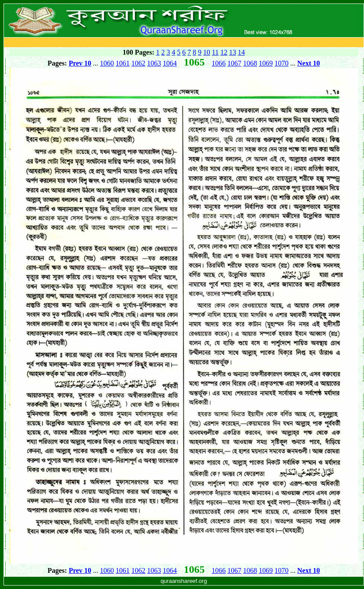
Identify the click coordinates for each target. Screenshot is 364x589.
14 (241, 52)
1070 (282, 63)
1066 (219, 63)
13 (233, 52)
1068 (250, 63)
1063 (154, 63)
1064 (170, 63)
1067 (234, 63)
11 (215, 52)
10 (207, 52)
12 (224, 52)
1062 (138, 63)
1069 (266, 63)
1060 (107, 63)
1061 (123, 63)
